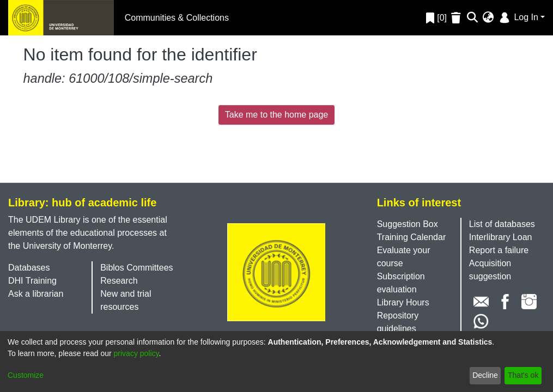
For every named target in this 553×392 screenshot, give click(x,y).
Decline (485, 375)
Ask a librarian (36, 294)
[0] (436, 18)
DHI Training (32, 281)
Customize (26, 375)
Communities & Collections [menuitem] (177, 18)
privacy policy (136, 353)
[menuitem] (488, 18)
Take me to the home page (276, 115)
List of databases (502, 224)
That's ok (523, 375)
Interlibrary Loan (501, 237)
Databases (29, 268)
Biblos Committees (136, 268)
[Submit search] (473, 18)
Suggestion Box (408, 224)
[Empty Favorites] (457, 18)
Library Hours (403, 302)
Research (119, 281)
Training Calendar (412, 237)
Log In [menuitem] (518, 17)
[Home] (61, 18)
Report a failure (499, 250)
